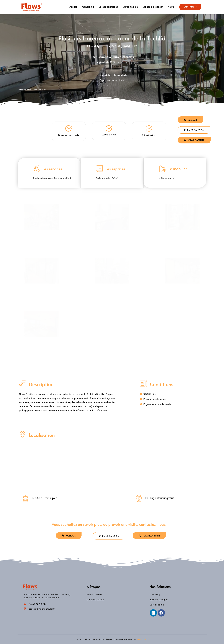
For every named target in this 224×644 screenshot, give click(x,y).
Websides (142, 639)
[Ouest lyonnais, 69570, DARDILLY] (112, 466)
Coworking (88, 7)
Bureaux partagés (108, 7)
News (171, 7)
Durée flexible (130, 7)
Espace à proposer (153, 7)
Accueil (73, 7)
